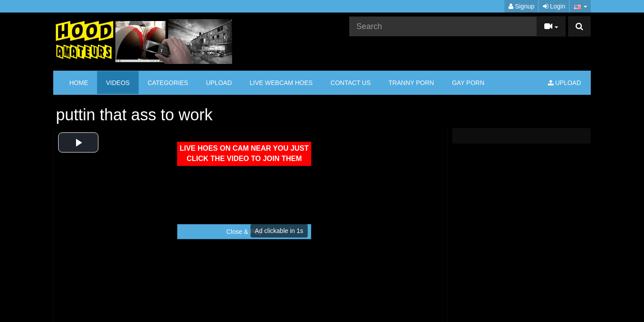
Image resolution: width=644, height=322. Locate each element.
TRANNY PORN (411, 83)
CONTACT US (351, 83)
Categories (168, 83)
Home (79, 83)
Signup (521, 6)
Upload (219, 83)
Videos (118, 83)
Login (554, 6)
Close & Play (244, 232)
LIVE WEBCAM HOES (281, 83)
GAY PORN (468, 83)
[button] (580, 6)
